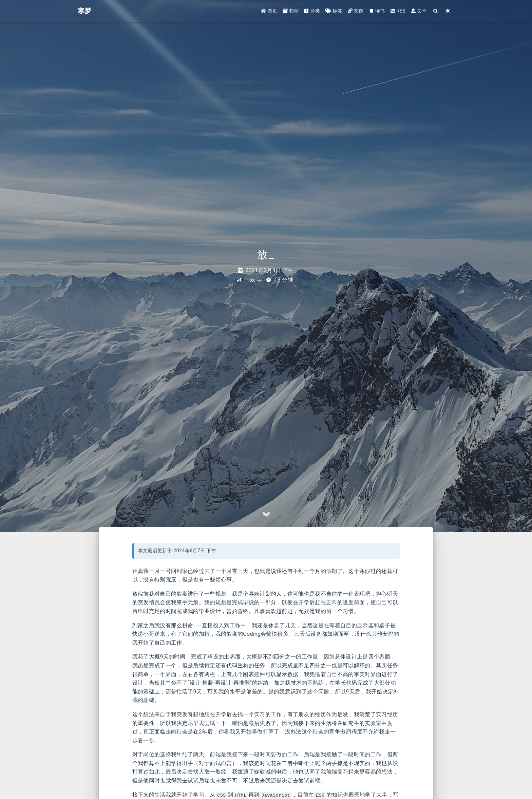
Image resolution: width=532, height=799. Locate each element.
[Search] (436, 11)
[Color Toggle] (448, 11)
